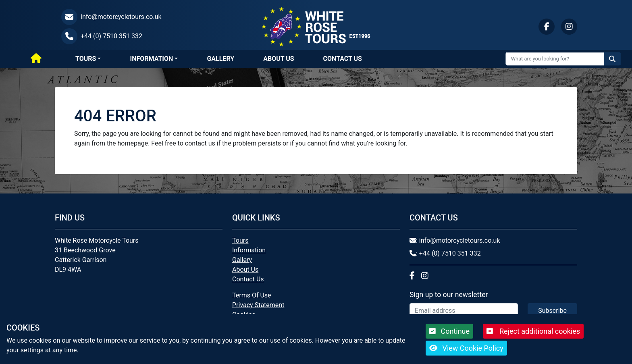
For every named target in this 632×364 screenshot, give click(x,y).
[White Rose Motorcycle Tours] (316, 26)
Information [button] (151, 59)
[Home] (36, 59)
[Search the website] (612, 59)
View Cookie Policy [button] (466, 348)
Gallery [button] (220, 59)
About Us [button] (279, 59)
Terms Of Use (252, 295)
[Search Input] (555, 59)
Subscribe (552, 311)
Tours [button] (86, 59)
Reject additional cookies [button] (533, 331)
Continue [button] (449, 331)
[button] (139, 17)
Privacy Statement (258, 305)
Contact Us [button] (343, 59)
